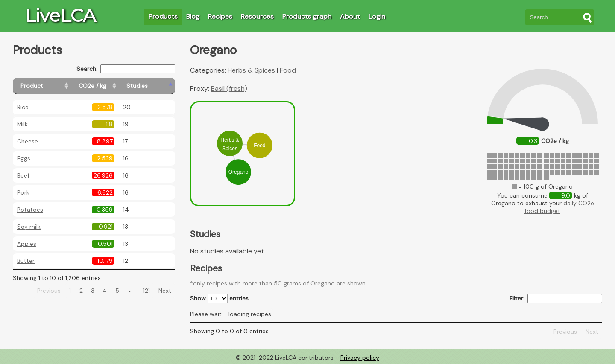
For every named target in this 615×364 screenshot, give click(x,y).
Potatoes (30, 210)
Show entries (219, 298)
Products (163, 16)
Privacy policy (360, 358)
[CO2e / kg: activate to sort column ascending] (114, 86)
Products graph (307, 16)
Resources (257, 16)
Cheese (28, 141)
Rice (23, 107)
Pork (23, 192)
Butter (26, 261)
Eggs (24, 158)
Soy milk (29, 227)
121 (146, 291)
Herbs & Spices (251, 70)
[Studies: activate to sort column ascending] (157, 86)
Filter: (556, 298)
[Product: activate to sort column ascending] (51, 86)
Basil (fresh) (229, 89)
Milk (22, 124)
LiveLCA (60, 15)
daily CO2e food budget (559, 207)
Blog (193, 16)
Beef (23, 175)
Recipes (220, 16)
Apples (27, 244)
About (350, 16)
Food (288, 70)
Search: (126, 69)
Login (377, 16)
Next (165, 291)
